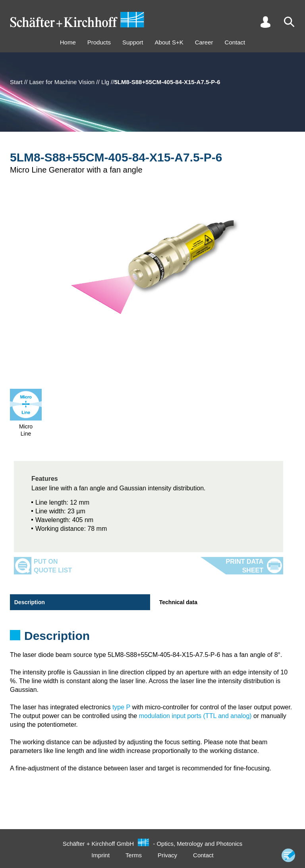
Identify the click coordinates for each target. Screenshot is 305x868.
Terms (134, 855)
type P (121, 707)
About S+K (169, 42)
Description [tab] (29, 602)
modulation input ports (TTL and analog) (195, 716)
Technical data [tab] (178, 602)
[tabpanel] (152, 638)
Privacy (167, 855)
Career (204, 42)
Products (99, 42)
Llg (105, 82)
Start (16, 82)
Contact (235, 42)
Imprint (100, 855)
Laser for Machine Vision (62, 82)
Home (68, 42)
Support (133, 42)
